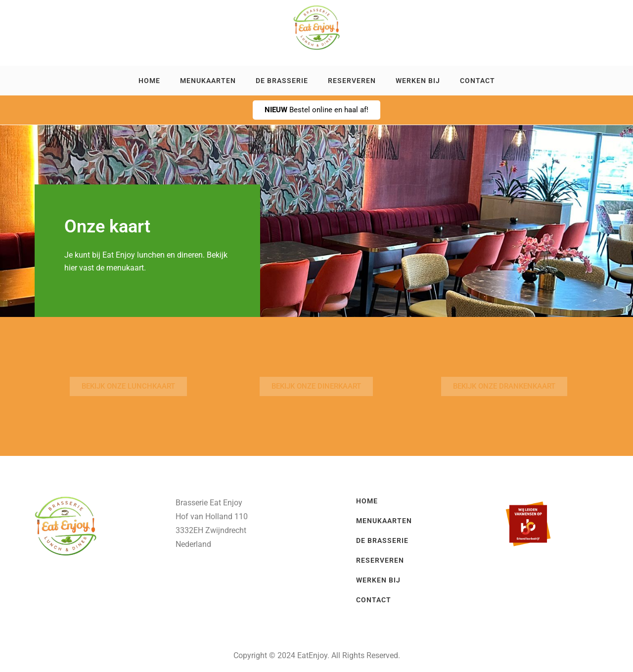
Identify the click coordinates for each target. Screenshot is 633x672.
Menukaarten (208, 81)
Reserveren (352, 81)
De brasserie (282, 81)
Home (149, 81)
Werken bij (418, 81)
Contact (477, 81)
